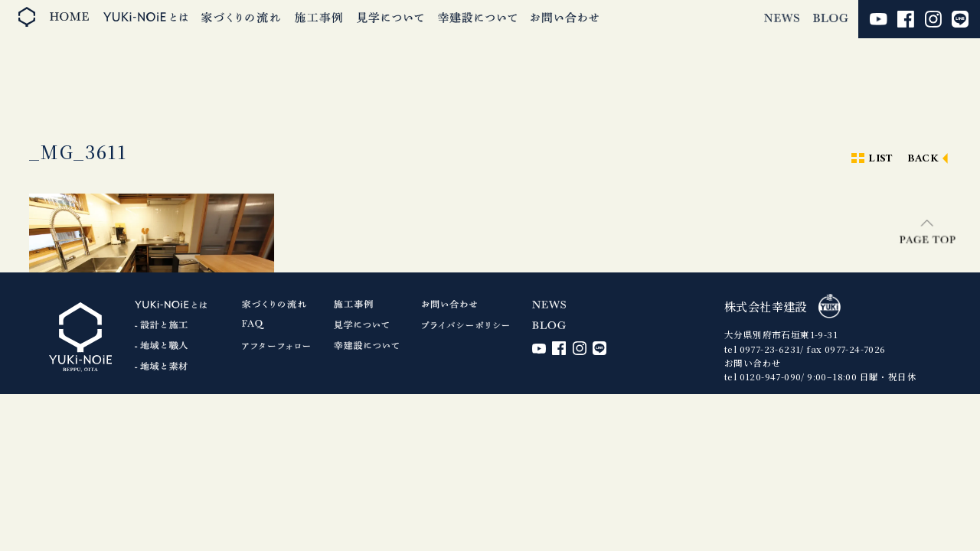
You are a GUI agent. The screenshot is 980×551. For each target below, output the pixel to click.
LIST (880, 159)
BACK (923, 159)
